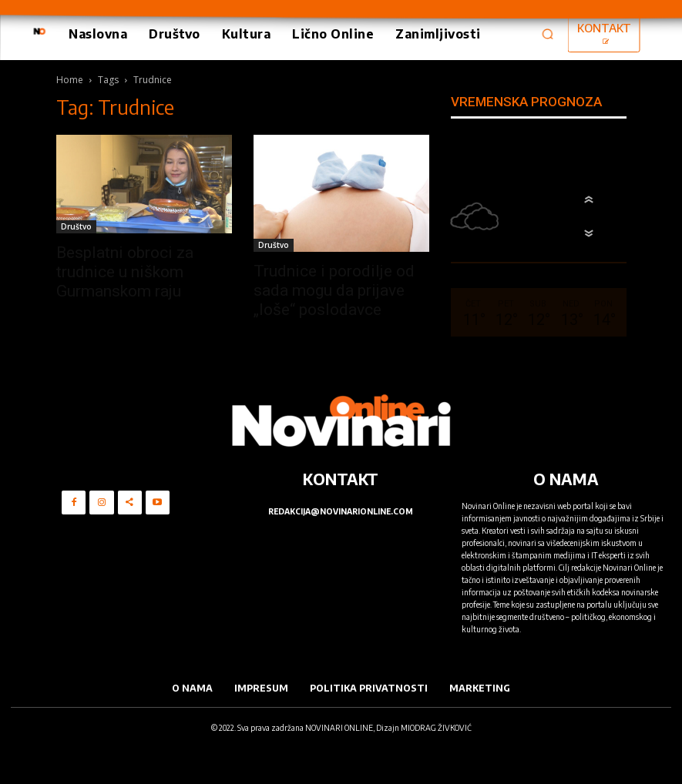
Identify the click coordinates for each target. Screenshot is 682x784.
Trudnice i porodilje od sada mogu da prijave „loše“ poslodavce (334, 290)
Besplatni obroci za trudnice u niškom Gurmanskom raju (125, 272)
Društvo (76, 226)
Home (70, 80)
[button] (548, 34)
